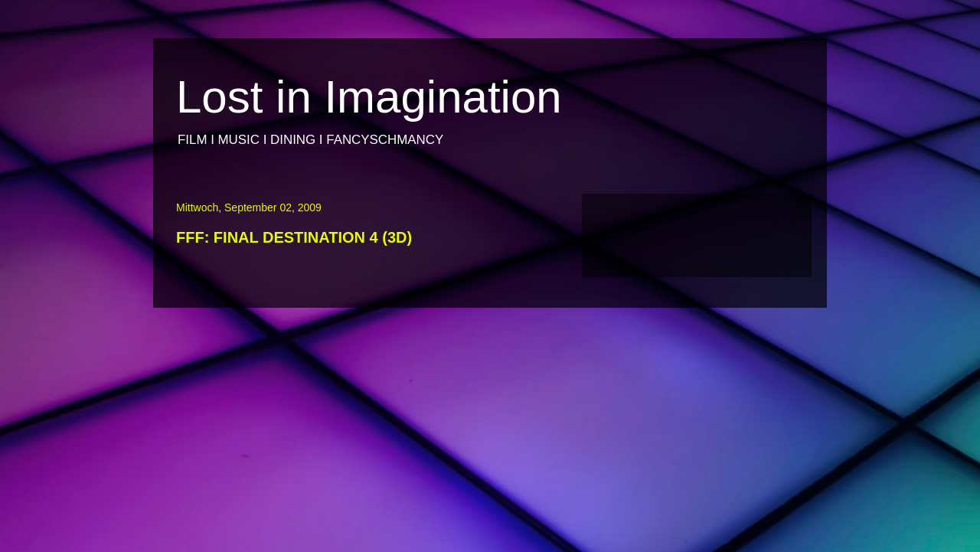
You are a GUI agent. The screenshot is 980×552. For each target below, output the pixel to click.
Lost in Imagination (369, 97)
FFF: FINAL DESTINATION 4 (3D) (294, 237)
